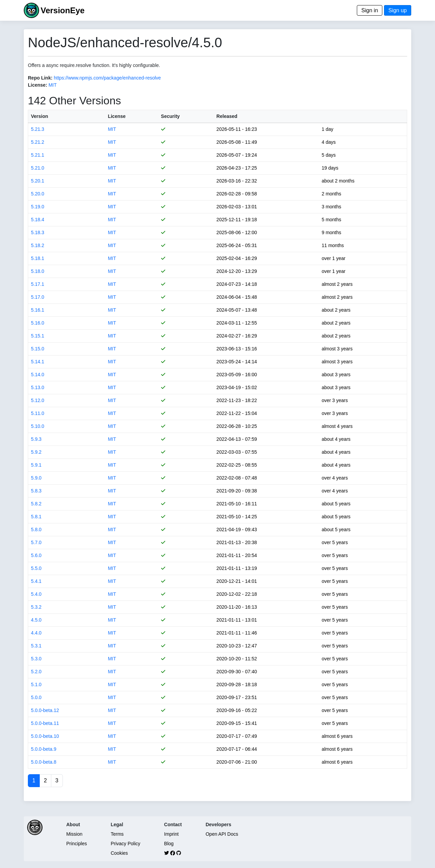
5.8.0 (36, 530)
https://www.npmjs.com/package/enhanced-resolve (107, 78)
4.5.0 (36, 620)
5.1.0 (36, 684)
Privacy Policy (126, 844)
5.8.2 (36, 504)
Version (40, 116)
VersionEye (62, 10)
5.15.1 (38, 336)
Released (227, 116)
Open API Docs (222, 834)
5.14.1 (38, 362)
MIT (53, 85)
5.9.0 (36, 478)
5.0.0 (36, 697)
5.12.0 (38, 400)
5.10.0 (38, 426)
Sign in (370, 10)
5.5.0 (36, 568)
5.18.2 (38, 245)
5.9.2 (36, 452)
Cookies (119, 853)
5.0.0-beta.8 (44, 762)
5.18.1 (38, 258)
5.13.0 (38, 387)
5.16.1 (38, 310)
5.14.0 (38, 375)
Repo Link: (40, 78)
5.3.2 (36, 607)
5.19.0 (38, 207)
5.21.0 (38, 168)
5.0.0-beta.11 (45, 723)
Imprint (171, 834)
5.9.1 (36, 465)
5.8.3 (36, 491)
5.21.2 (38, 142)
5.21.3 (38, 129)
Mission (74, 834)
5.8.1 (36, 517)
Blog (169, 844)
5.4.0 (36, 594)
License (117, 116)
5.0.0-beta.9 (44, 749)
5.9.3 (36, 439)
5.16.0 (38, 323)
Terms (117, 834)
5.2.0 (36, 672)
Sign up (398, 10)
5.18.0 (38, 271)
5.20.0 (38, 194)
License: (38, 85)
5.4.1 (36, 581)
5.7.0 (36, 542)
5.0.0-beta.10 (45, 736)
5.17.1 (38, 284)
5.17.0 (38, 297)
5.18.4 (38, 220)
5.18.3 (38, 232)
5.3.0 (36, 659)
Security (170, 116)
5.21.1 (38, 155)
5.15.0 (38, 349)
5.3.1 (36, 646)
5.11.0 (38, 413)
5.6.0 (36, 555)
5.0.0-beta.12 (45, 710)
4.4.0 (36, 633)
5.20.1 (38, 181)
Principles (77, 844)
